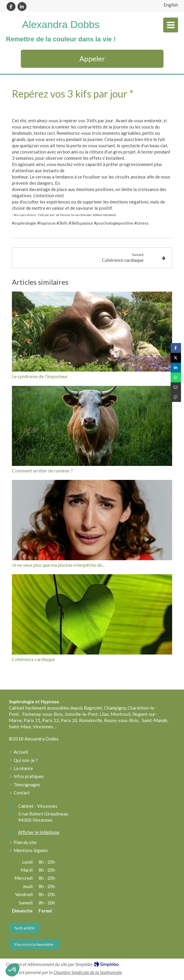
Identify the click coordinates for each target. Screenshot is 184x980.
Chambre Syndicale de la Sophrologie (88, 972)
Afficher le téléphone (39, 832)
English (171, 5)
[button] (12, 970)
